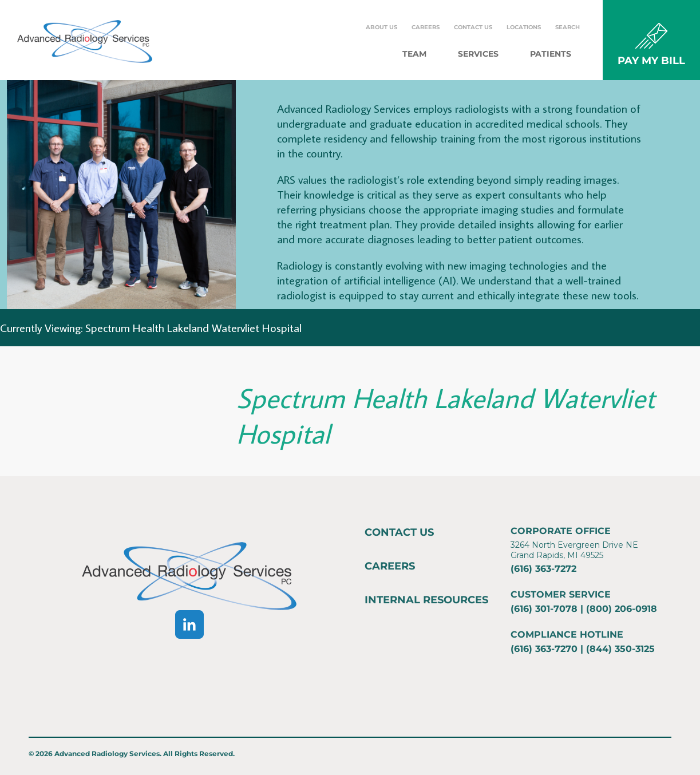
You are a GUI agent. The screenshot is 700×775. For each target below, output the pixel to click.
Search (567, 27)
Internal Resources (426, 600)
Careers (426, 27)
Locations (524, 27)
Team (414, 54)
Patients (551, 54)
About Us (381, 27)
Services (478, 54)
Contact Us (473, 27)
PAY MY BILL (651, 61)
